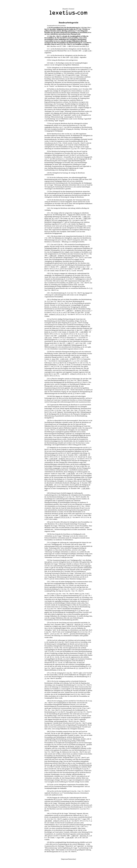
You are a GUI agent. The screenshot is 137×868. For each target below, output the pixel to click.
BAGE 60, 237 (79, 624)
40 (48, 731)
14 (48, 208)
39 (48, 701)
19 (48, 293)
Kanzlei (65, 9)
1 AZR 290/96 (84, 332)
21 (48, 319)
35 (48, 623)
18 (48, 273)
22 (48, 352)
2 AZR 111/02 (64, 359)
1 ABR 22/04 (87, 218)
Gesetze (71, 9)
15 (48, 213)
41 (48, 785)
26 (48, 421)
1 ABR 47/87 (69, 624)
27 (48, 448)
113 (46, 430)
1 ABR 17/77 (87, 330)
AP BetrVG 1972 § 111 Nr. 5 (77, 267)
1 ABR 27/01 (86, 217)
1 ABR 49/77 (64, 267)
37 (48, 673)
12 (48, 191)
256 (59, 245)
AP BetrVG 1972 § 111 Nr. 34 (62, 821)
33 (48, 582)
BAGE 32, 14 (48, 332)
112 (62, 44)
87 (85, 220)
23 (48, 379)
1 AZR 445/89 (69, 838)
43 (48, 798)
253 (87, 236)
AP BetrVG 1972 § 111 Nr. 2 (78, 374)
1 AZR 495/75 (65, 374)
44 (48, 813)
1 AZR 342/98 (53, 459)
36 (48, 640)
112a (51, 36)
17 (78, 29)
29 (48, 522)
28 (48, 493)
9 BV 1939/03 (74, 57)
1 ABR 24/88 (85, 269)
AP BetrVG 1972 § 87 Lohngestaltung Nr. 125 (58, 220)
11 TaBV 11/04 (87, 51)
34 (48, 594)
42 (48, 791)
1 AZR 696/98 (62, 336)
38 (48, 681)
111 (83, 28)
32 (48, 560)
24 (48, 396)
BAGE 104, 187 (49, 218)
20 (48, 299)
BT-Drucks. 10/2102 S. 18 (81, 739)
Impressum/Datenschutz (68, 859)
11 (48, 177)
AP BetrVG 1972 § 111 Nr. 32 (58, 314)
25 (48, 405)
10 (48, 173)
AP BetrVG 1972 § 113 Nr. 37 (67, 459)
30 (48, 534)
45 (48, 842)
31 (48, 542)
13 (48, 200)
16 (48, 236)
